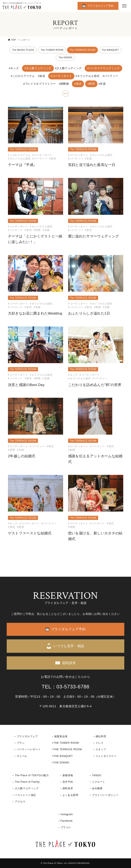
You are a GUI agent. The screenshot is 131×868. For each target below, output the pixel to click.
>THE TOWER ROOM (65, 743)
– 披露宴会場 (60, 736)
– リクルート (98, 782)
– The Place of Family (26, 782)
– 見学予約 (66, 782)
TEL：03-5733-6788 (66, 687)
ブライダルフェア (27, 736)
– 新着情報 (66, 775)
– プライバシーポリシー (104, 795)
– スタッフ (100, 750)
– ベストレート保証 (24, 795)
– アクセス (19, 802)
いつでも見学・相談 (69, 646)
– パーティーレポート (27, 750)
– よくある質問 (69, 795)
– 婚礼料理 (100, 736)
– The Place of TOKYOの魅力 (31, 775)
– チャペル (21, 756)
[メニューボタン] (124, 6)
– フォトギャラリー (105, 756)
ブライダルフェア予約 (101, 6)
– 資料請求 (66, 789)
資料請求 (69, 663)
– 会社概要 (96, 789)
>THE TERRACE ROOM (67, 750)
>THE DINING (60, 763)
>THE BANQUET (62, 756)
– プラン (19, 743)
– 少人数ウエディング (26, 789)
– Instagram (65, 814)
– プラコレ (65, 828)
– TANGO (96, 775)
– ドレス (98, 743)
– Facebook (65, 821)
